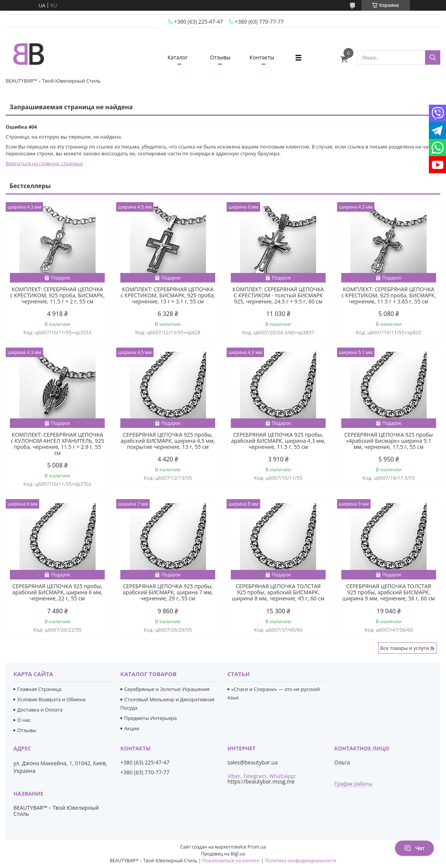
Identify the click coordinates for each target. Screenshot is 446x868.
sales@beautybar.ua (253, 763)
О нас (24, 720)
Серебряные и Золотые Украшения (167, 689)
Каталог (178, 57)
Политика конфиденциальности (301, 861)
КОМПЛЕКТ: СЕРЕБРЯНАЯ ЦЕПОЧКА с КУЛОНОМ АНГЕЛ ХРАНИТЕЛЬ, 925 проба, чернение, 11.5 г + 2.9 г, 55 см (57, 444)
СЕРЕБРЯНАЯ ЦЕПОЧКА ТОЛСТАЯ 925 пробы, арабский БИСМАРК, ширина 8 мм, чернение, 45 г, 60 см (278, 592)
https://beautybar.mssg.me (261, 781)
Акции (132, 728)
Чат (414, 848)
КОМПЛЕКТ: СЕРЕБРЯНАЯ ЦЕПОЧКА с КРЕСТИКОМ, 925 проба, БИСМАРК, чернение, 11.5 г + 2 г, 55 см (58, 295)
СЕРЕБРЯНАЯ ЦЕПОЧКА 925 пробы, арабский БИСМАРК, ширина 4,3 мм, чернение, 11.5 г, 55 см (278, 441)
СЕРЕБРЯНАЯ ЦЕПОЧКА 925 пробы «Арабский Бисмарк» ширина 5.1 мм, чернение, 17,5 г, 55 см (389, 441)
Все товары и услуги (405, 648)
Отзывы (220, 57)
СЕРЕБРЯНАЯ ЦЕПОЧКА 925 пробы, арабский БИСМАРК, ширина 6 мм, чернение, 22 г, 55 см (57, 592)
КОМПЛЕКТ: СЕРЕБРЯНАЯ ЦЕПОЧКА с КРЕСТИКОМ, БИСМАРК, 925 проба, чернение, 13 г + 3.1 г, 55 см (168, 295)
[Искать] (433, 57)
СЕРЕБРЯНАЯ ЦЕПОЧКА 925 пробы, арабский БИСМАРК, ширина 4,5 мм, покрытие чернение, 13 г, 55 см (168, 441)
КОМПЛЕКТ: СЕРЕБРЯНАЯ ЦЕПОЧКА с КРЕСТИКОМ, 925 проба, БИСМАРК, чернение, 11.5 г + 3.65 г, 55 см (388, 295)
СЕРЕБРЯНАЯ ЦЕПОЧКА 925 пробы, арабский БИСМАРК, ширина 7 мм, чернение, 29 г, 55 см (168, 592)
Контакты (262, 57)
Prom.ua (257, 847)
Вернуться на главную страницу (44, 163)
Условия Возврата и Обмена (51, 699)
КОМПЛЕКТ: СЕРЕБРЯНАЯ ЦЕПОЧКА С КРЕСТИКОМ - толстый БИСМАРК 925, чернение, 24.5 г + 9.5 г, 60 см (278, 295)
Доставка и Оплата (40, 710)
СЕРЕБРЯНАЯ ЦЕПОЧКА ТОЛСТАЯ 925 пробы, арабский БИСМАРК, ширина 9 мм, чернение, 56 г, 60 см (389, 592)
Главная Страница (39, 689)
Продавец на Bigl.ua (223, 854)
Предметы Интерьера (150, 718)
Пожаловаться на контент (231, 861)
